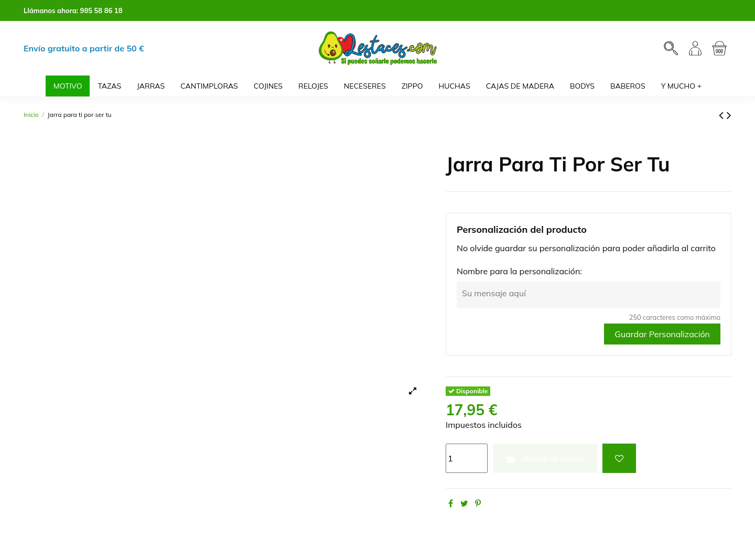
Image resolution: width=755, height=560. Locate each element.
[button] (682, 86)
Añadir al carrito (545, 458)
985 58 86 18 (101, 10)
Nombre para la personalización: (519, 271)
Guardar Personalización (662, 334)
